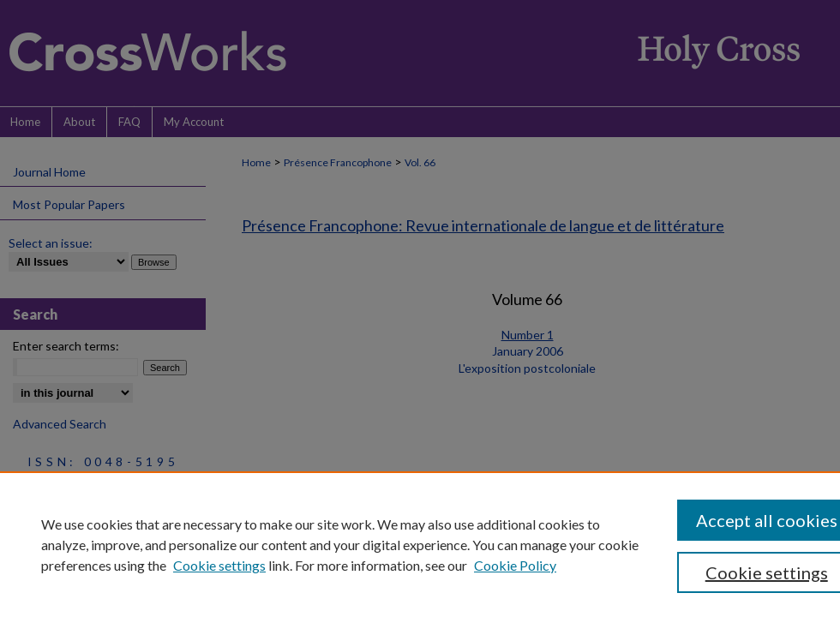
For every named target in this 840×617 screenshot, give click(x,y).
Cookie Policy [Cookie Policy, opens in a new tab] (515, 565)
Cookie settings (219, 565)
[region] (420, 544)
